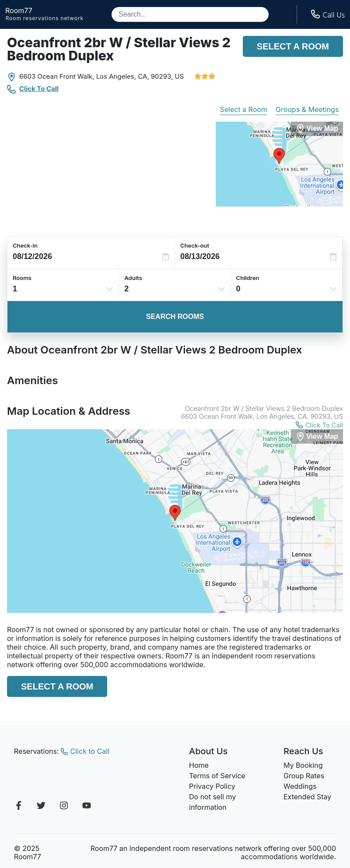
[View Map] (317, 436)
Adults (133, 278)
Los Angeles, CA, (123, 76)
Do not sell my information (212, 802)
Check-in (25, 245)
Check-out (195, 245)
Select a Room (293, 46)
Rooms (22, 278)
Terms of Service (217, 776)
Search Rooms (175, 317)
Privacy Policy (212, 786)
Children (248, 278)
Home (199, 765)
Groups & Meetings (307, 109)
